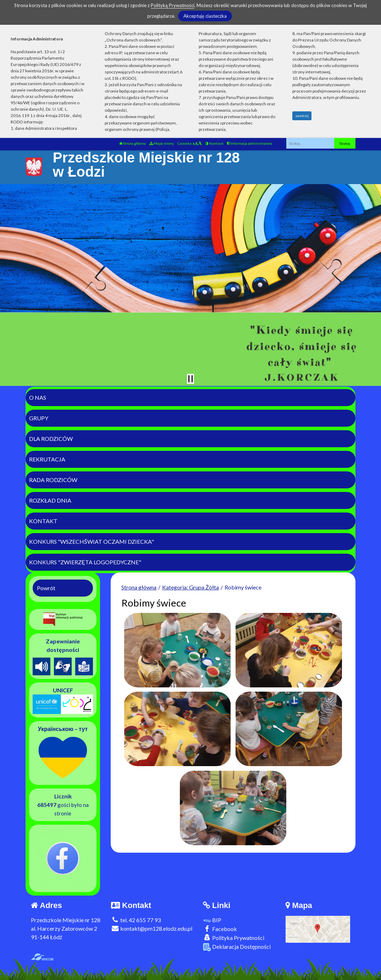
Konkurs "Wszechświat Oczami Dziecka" (92, 541)
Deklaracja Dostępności (237, 947)
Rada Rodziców (53, 480)
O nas (38, 397)
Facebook (220, 929)
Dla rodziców (51, 439)
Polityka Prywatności (234, 938)
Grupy (39, 418)
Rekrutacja (47, 459)
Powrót (46, 588)
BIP (212, 920)
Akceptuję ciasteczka (205, 16)
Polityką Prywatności (173, 5)
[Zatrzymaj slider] (190, 379)
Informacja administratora (250, 143)
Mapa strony (162, 143)
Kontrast (214, 143)
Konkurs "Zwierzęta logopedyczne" (85, 562)
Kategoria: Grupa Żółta (190, 587)
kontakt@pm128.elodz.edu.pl (152, 928)
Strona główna (132, 143)
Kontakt (43, 521)
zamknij (302, 116)
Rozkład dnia (50, 500)
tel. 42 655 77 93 (136, 920)
